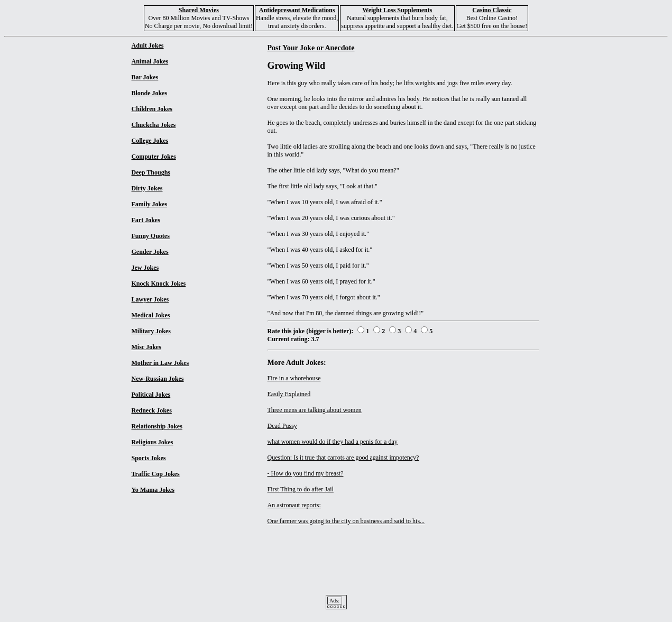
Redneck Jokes (152, 410)
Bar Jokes (145, 77)
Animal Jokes (150, 61)
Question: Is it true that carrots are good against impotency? (343, 458)
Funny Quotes (151, 236)
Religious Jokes (153, 442)
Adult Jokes (148, 45)
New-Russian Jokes (158, 379)
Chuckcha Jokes (154, 125)
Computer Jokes (154, 157)
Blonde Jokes (150, 93)
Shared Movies (199, 10)
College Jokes (150, 141)
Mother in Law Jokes (160, 363)
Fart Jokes (146, 220)
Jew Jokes (145, 268)
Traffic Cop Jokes (156, 474)
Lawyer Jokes (150, 299)
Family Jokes (150, 204)
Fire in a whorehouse (294, 378)
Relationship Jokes (157, 426)
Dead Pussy (282, 426)
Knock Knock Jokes (159, 283)
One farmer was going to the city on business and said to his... (346, 521)
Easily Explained (289, 394)
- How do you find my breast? (306, 473)
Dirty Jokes (147, 188)
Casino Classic (492, 10)
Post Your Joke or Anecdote (311, 48)
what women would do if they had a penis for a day (333, 442)
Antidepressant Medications (297, 10)
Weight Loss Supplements (397, 10)
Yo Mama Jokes (153, 490)
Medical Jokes (151, 315)
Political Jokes (151, 395)
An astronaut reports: (294, 505)
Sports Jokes (149, 458)
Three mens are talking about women (315, 410)
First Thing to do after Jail (301, 489)
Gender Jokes (150, 252)
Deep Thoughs (151, 172)
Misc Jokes (146, 347)
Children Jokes (152, 109)
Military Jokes (151, 331)
